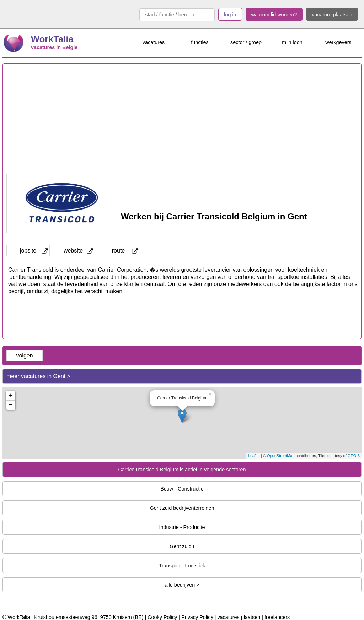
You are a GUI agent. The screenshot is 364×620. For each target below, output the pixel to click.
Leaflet (254, 456)
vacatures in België (54, 47)
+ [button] (11, 396)
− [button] (11, 405)
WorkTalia (52, 39)
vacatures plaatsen (239, 617)
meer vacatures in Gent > (38, 376)
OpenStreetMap (281, 456)
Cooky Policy (162, 617)
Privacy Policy (197, 617)
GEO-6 (354, 456)
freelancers (277, 617)
